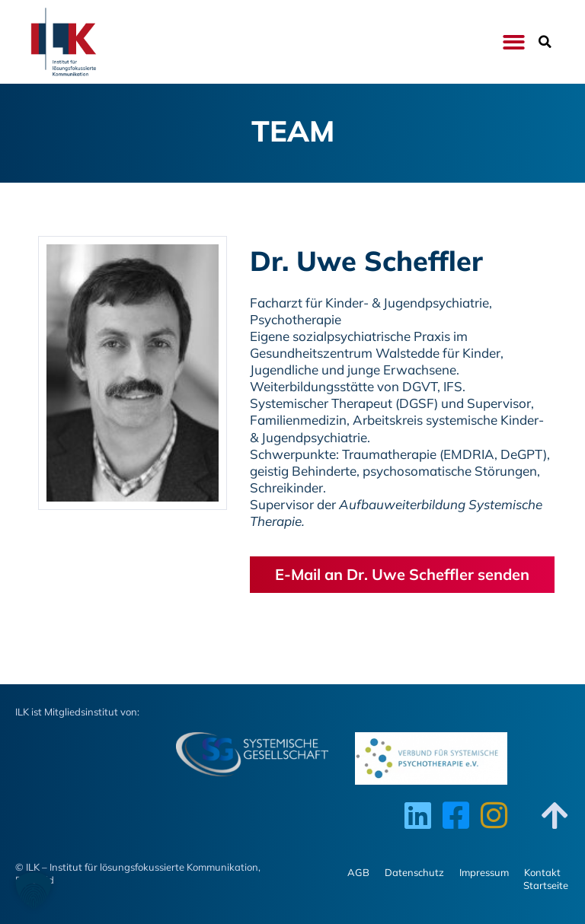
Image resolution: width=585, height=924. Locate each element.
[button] (514, 42)
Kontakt (542, 872)
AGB (358, 872)
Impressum (484, 872)
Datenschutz (414, 872)
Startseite (546, 885)
